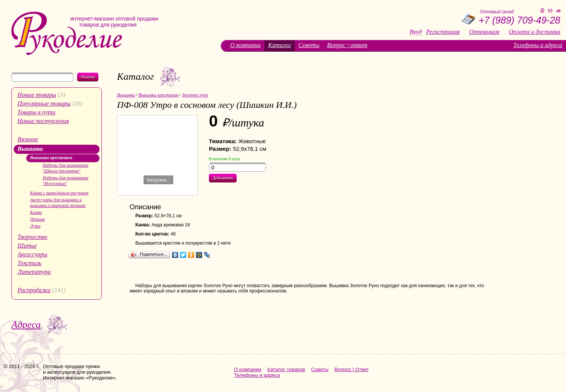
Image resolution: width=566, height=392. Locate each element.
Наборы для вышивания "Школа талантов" (66, 168)
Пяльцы (37, 219)
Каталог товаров (286, 369)
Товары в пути (36, 112)
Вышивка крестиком (51, 158)
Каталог (280, 45)
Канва (36, 212)
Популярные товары (44, 104)
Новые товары (37, 95)
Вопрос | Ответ (352, 369)
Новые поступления (43, 121)
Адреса (26, 325)
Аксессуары (32, 254)
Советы (309, 45)
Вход (416, 32)
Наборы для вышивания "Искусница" (66, 181)
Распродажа (34, 290)
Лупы (35, 226)
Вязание (28, 139)
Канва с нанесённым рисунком (59, 193)
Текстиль (29, 263)
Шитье (27, 246)
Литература (34, 272)
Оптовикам (484, 32)
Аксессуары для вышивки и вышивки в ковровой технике (58, 203)
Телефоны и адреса (538, 45)
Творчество (32, 237)
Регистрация (443, 32)
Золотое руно (195, 95)
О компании (245, 45)
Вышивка (30, 149)
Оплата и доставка (535, 32)
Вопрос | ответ (347, 45)
